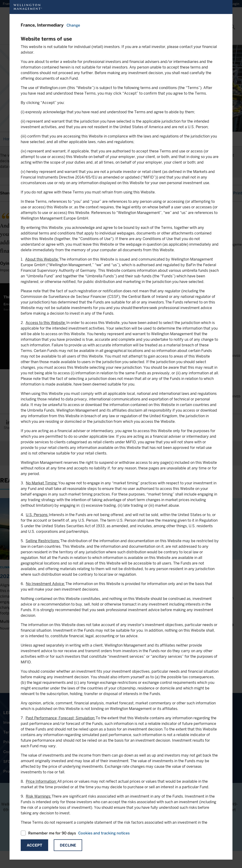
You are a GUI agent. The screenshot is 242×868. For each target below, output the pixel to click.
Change (73, 25)
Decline (68, 845)
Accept (34, 845)
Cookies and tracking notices (104, 833)
